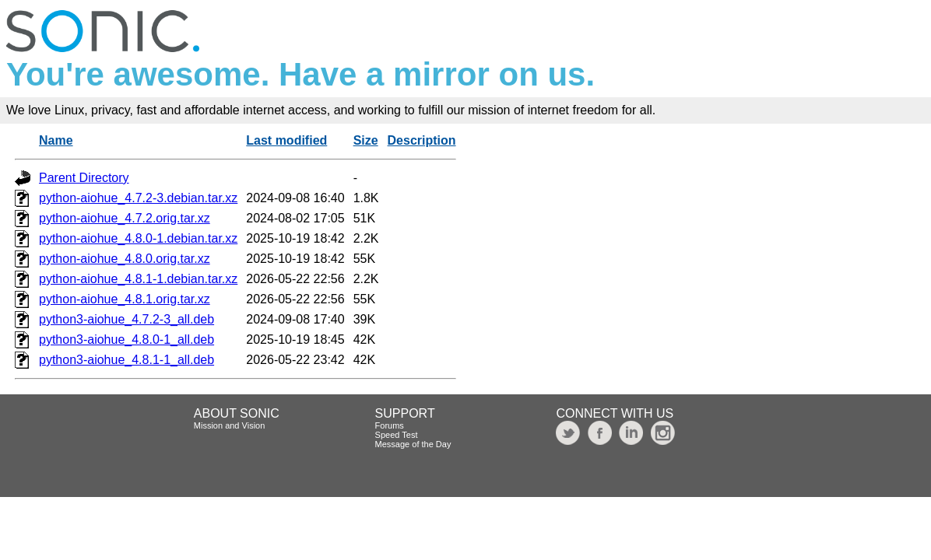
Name (56, 140)
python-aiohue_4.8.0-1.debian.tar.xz (138, 238)
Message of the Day (413, 444)
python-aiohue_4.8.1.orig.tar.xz (125, 299)
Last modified (286, 140)
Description (422, 140)
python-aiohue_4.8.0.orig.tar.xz (125, 259)
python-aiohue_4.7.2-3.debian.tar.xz (138, 198)
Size (366, 140)
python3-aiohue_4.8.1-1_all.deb (126, 360)
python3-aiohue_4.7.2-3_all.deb (126, 319)
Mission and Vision (230, 425)
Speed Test (397, 435)
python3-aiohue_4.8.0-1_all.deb (126, 339)
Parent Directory (84, 178)
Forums (390, 425)
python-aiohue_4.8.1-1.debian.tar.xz (138, 279)
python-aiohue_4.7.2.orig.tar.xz (125, 218)
